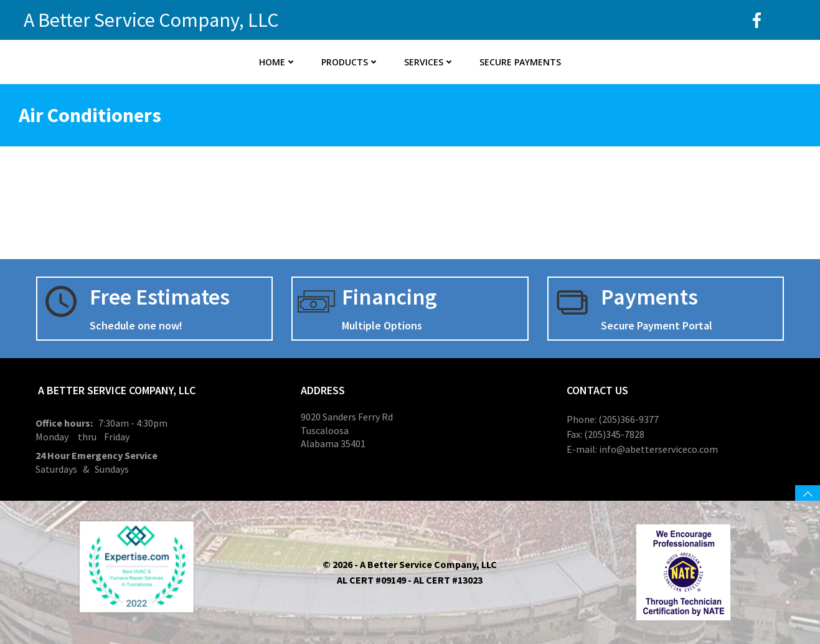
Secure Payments (520, 62)
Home (278, 62)
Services (429, 62)
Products (350, 62)
